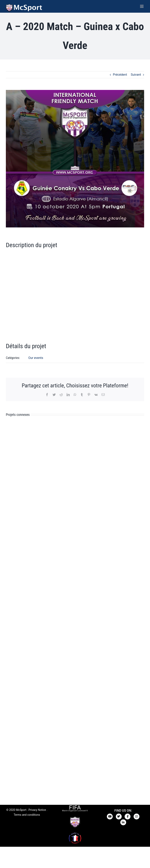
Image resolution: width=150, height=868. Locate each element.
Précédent (120, 75)
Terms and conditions (27, 815)
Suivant (136, 75)
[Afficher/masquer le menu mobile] (142, 6)
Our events (36, 358)
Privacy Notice (37, 810)
